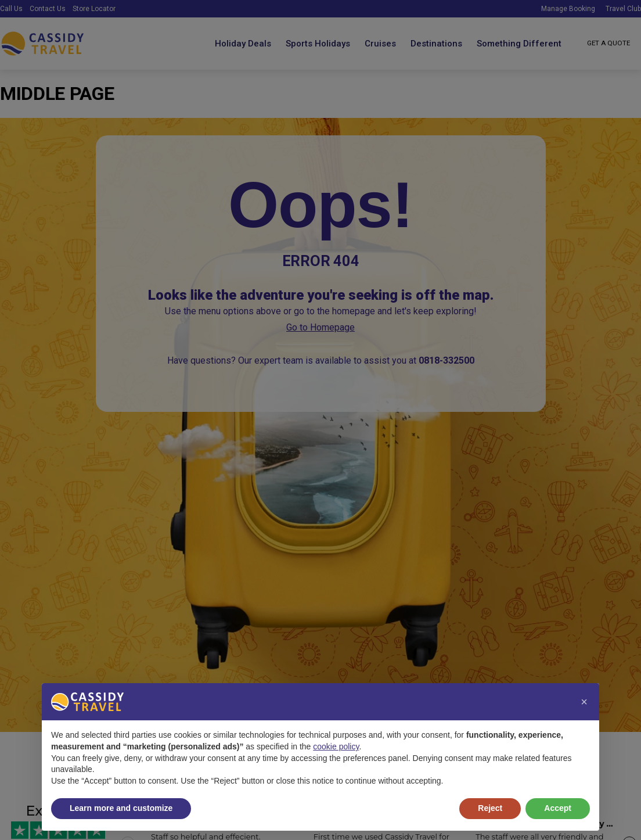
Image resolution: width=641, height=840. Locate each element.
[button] (584, 702)
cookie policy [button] (336, 746)
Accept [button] (558, 808)
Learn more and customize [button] (121, 808)
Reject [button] (490, 808)
